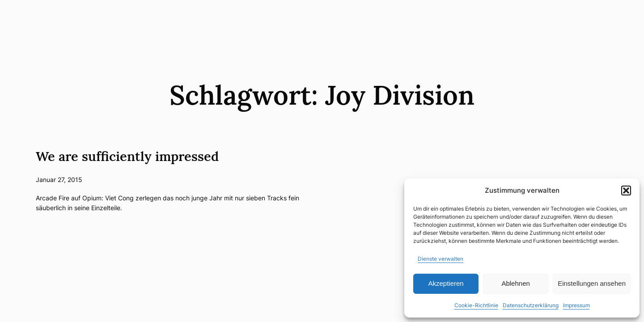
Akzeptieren (446, 283)
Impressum (576, 305)
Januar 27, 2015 (59, 180)
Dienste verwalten (441, 259)
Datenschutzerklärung (531, 305)
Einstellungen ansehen (592, 283)
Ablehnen (515, 283)
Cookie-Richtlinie (476, 305)
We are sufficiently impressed (127, 157)
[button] (626, 191)
